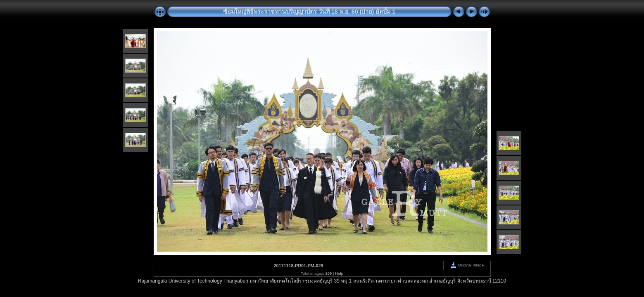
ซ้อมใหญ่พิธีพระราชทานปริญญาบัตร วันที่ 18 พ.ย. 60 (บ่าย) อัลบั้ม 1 (309, 12)
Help (339, 273)
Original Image (467, 265)
